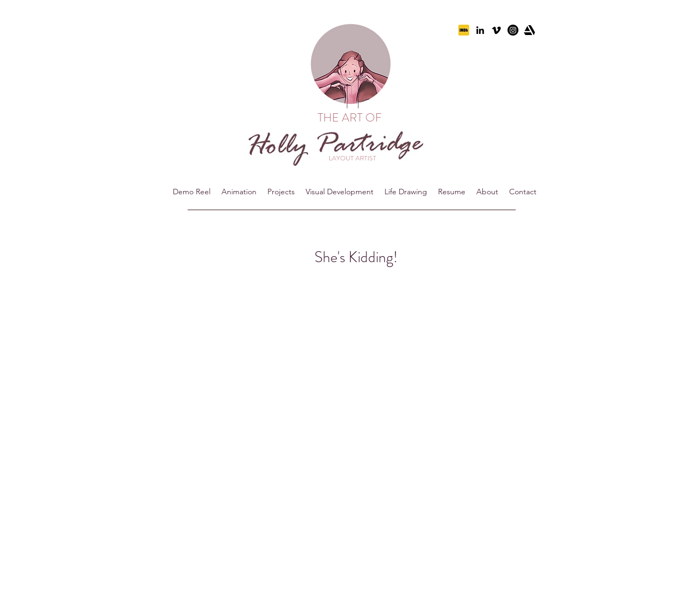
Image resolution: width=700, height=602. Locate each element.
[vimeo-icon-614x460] (497, 30)
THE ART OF (351, 118)
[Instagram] (513, 30)
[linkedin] (480, 30)
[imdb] (464, 30)
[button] (239, 192)
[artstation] (529, 30)
